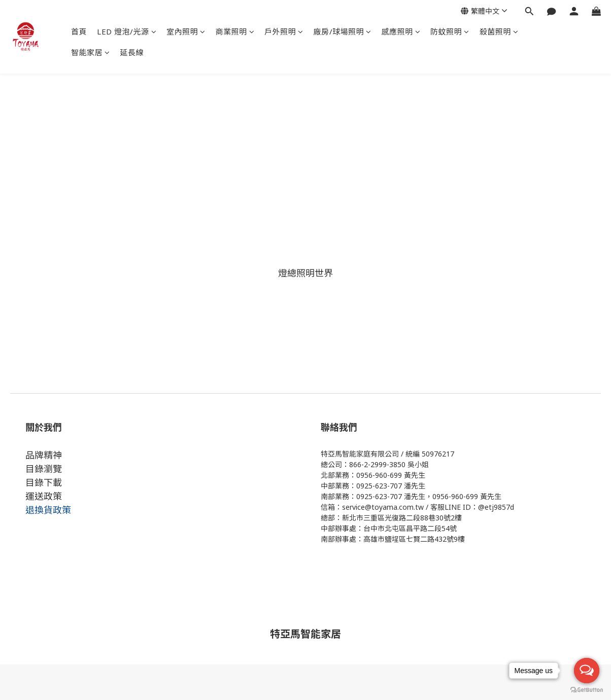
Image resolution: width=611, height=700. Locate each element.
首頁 (79, 31)
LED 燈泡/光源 (127, 31)
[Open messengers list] (587, 671)
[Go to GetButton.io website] (587, 690)
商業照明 (235, 31)
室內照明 (186, 31)
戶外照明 (284, 31)
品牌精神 (44, 455)
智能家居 (91, 52)
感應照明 (401, 31)
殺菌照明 (499, 31)
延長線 (132, 52)
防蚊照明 (450, 31)
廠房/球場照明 (343, 31)
